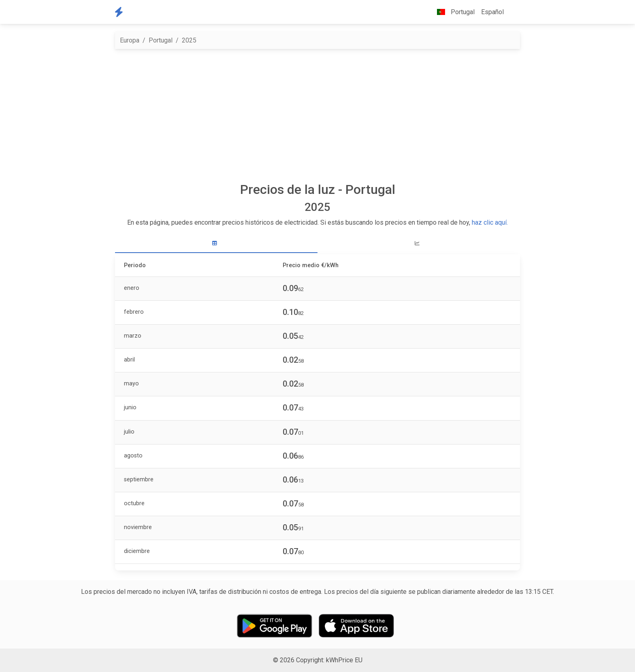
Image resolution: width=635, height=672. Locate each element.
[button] (514, 12)
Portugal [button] (453, 12)
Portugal (161, 40)
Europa (130, 40)
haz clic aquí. (490, 222)
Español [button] (492, 12)
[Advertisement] (317, 115)
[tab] (216, 243)
